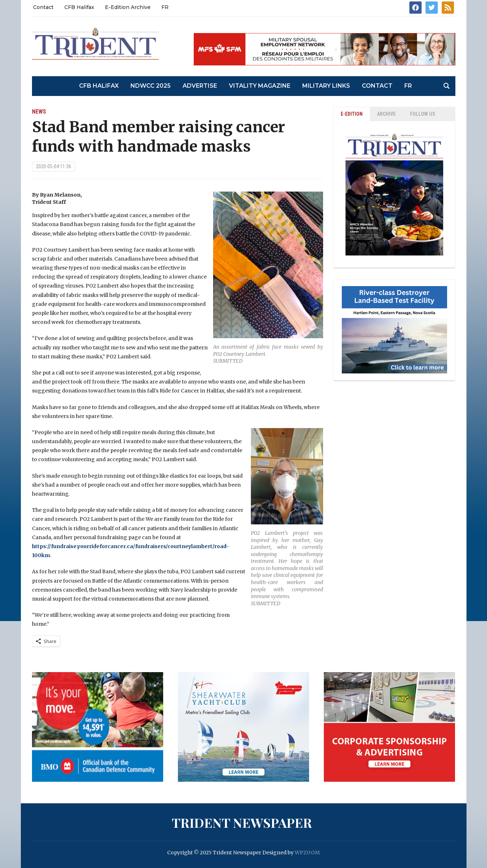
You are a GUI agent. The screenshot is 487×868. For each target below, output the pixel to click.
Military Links (326, 86)
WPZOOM (307, 853)
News (39, 112)
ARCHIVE (386, 114)
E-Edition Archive (128, 7)
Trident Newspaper (242, 822)
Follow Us (423, 114)
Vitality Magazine (260, 86)
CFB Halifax (79, 7)
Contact (43, 7)
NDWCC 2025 (151, 86)
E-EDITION (352, 114)
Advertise (200, 86)
